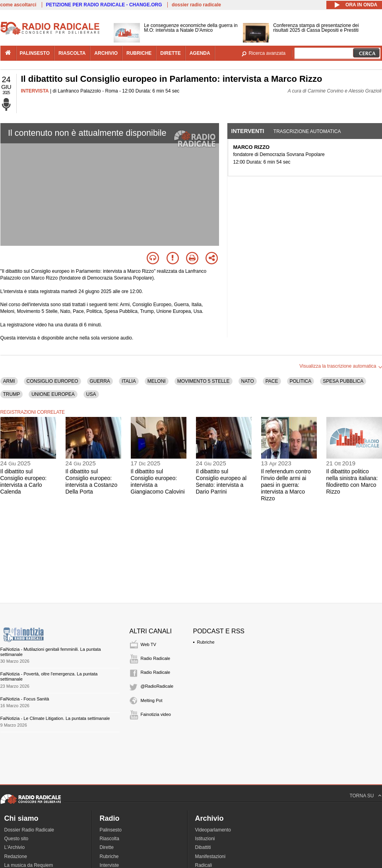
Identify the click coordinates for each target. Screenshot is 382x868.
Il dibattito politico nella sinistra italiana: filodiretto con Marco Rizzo (352, 481)
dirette (170, 53)
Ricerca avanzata (267, 53)
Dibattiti (203, 847)
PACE (272, 381)
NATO (248, 381)
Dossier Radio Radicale (29, 830)
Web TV (148, 644)
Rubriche (206, 642)
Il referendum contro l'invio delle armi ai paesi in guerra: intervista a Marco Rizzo (286, 485)
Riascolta (110, 839)
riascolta (72, 53)
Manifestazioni (210, 856)
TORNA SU (362, 796)
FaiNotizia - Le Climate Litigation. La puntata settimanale (55, 718)
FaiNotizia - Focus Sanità (25, 699)
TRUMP (12, 394)
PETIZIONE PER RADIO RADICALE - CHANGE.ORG (104, 5)
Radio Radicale (156, 658)
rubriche (139, 53)
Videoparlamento (213, 830)
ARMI (9, 381)
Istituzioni (205, 839)
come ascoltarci (18, 5)
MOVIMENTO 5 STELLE (204, 381)
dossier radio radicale (196, 5)
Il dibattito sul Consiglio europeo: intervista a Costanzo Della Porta (92, 481)
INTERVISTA (35, 91)
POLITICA (301, 381)
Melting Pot (152, 700)
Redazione (16, 856)
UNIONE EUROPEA (53, 394)
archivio (106, 53)
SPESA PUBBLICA (343, 381)
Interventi (248, 131)
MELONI (157, 381)
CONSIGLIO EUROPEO (52, 381)
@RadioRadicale (157, 686)
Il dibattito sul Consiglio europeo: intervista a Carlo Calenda (24, 481)
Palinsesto (111, 830)
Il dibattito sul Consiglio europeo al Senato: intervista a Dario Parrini (221, 481)
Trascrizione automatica (307, 131)
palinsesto (35, 53)
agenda (200, 53)
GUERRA (100, 381)
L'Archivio (15, 847)
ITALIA (129, 381)
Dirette (107, 847)
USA (91, 394)
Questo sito (16, 839)
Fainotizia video (156, 714)
